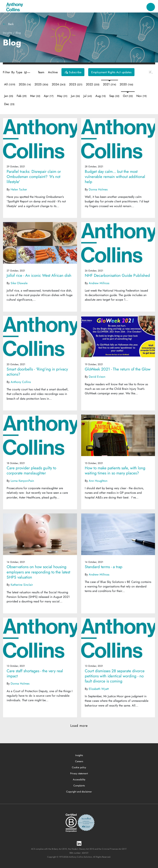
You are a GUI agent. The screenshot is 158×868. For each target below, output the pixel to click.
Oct (128, 96)
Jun (75, 96)
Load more (79, 726)
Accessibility (79, 779)
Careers (79, 761)
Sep (114, 96)
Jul (88, 96)
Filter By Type (17, 72)
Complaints (79, 786)
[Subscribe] (73, 72)
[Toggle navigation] (151, 7)
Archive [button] (53, 72)
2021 (110, 84)
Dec (9, 104)
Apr (49, 96)
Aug (101, 96)
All (10, 84)
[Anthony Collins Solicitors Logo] (14, 7)
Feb (22, 96)
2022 (93, 84)
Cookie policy (79, 767)
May (62, 96)
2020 (126, 84)
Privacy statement (79, 773)
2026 (25, 84)
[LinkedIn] (79, 844)
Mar (35, 96)
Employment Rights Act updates (111, 72)
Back (8, 24)
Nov (141, 96)
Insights (7, 33)
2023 (76, 84)
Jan (9, 96)
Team (41, 72)
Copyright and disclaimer (79, 792)
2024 (59, 84)
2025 (41, 84)
